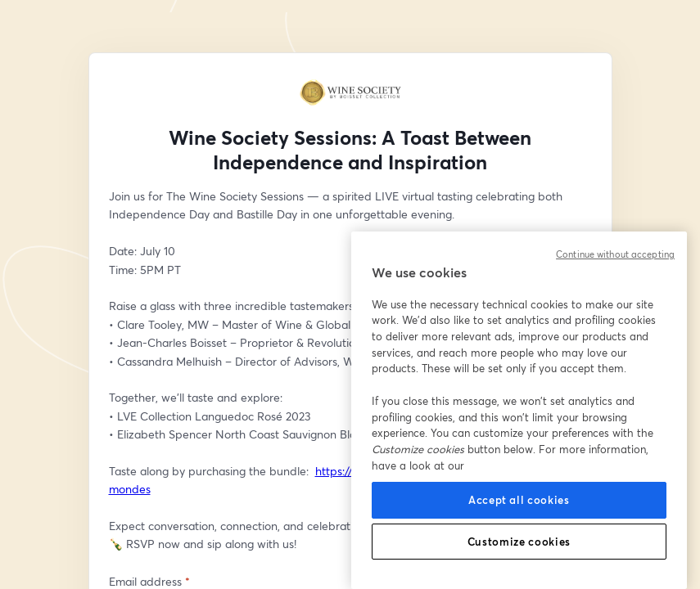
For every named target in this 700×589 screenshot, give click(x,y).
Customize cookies (519, 542)
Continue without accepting (615, 254)
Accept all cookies (519, 500)
